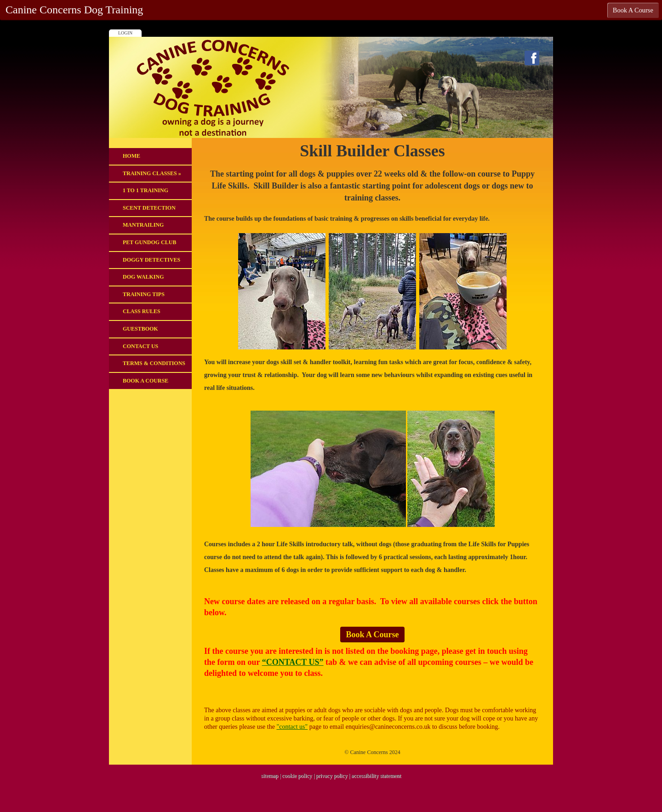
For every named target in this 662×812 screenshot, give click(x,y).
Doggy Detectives (151, 260)
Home (131, 156)
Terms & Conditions (154, 363)
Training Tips (144, 294)
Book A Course (146, 381)
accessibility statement (376, 776)
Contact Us (140, 346)
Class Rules (142, 311)
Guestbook (140, 329)
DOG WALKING (143, 277)
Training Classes (152, 173)
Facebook (532, 58)
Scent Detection (149, 208)
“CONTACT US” (293, 662)
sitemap (270, 776)
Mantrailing (143, 225)
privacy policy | (334, 776)
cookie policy (297, 776)
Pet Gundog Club (149, 242)
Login (125, 33)
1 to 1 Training (146, 190)
